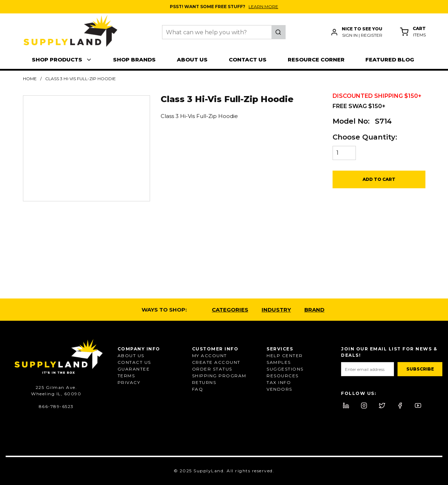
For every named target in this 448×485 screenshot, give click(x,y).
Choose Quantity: (365, 137)
